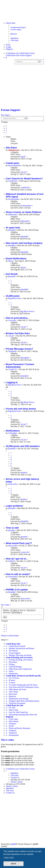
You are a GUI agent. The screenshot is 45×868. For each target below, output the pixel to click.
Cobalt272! (12, 369)
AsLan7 (23, 172)
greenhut (12, 530)
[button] (6, 133)
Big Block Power (15, 298)
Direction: (13, 612)
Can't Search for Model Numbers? (24, 179)
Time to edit (12, 528)
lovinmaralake (14, 199)
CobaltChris (13, 181)
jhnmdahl (12, 230)
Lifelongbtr (13, 433)
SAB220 (11, 561)
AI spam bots (13, 228)
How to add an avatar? (18, 574)
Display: (11, 610)
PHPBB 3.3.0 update (17, 590)
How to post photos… (18, 318)
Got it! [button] (13, 864)
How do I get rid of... (17, 559)
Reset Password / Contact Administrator (20, 366)
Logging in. (12, 382)
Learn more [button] (9, 857)
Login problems (14, 506)
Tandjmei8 (12, 351)
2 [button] (6, 128)
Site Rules (11, 148)
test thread (12, 274)
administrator (14, 150)
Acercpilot (12, 320)
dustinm (24, 472)
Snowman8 (12, 577)
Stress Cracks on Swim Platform (23, 212)
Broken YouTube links (18, 333)
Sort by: (28, 610)
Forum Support (11, 110)
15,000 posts (13, 296)
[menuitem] (18, 27)
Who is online (7, 740)
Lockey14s (25, 552)
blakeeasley (13, 215)
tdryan (11, 261)
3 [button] (6, 130)
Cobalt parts (12, 163)
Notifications (13, 431)
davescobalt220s (15, 165)
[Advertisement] (22, 87)
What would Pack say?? (19, 543)
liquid (23, 157)
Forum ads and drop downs (21, 409)
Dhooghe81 (25, 358)
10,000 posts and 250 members (23, 446)
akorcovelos (13, 484)
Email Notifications (16, 258)
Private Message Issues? (19, 349)
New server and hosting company (24, 243)
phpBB (13, 844)
